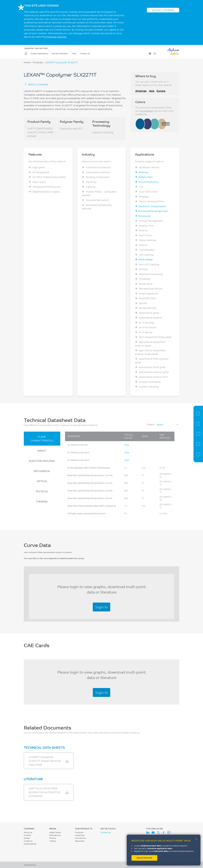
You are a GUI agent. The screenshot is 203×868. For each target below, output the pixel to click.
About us (28, 832)
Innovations (80, 838)
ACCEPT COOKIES (163, 10)
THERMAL (42, 501)
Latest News (55, 832)
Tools (74, 54)
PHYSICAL (42, 491)
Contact (27, 835)
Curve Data (198, 434)
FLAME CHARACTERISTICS (42, 439)
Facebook (164, 832)
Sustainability (30, 844)
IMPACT (42, 451)
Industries (80, 835)
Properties (198, 424)
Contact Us (85, 54)
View (127, 445)
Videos (53, 841)
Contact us (106, 832)
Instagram (169, 832)
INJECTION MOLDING (42, 461)
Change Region (150, 54)
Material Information (198, 414)
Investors (28, 841)
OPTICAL (42, 481)
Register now (144, 858)
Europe (161, 91)
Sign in (101, 607)
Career (27, 838)
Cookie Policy (30, 865)
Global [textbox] (160, 425)
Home (25, 54)
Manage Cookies (57, 37)
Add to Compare (38, 84)
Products (38, 62)
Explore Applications (39, 54)
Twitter (158, 832)
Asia (152, 91)
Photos (53, 838)
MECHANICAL (42, 471)
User (155, 54)
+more (166, 124)
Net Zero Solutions (60, 54)
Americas (141, 91)
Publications (55, 835)
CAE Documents (198, 444)
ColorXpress (146, 111)
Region (151, 424)
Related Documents (198, 454)
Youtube (153, 832)
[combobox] (167, 425)
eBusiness (80, 841)
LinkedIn (148, 832)
